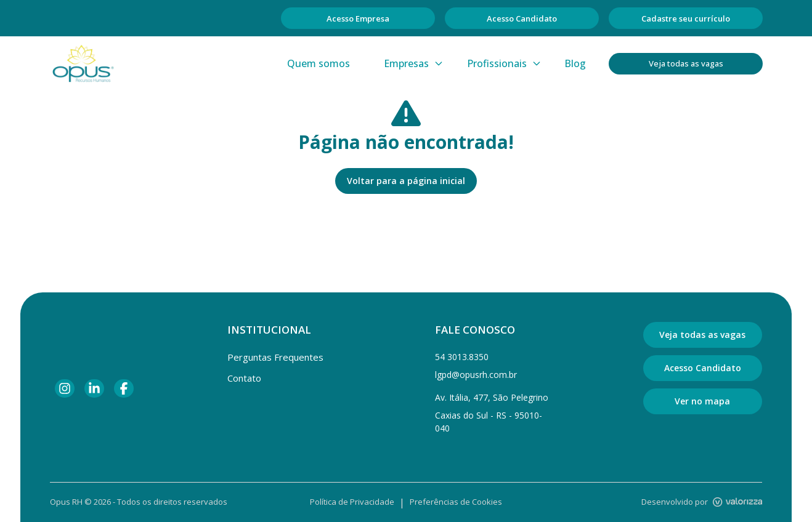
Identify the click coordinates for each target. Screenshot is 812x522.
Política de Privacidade (352, 502)
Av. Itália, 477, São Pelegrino (492, 397)
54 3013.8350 (462, 357)
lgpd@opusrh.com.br (476, 375)
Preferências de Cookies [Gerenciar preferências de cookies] (456, 502)
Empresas (414, 63)
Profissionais (504, 63)
